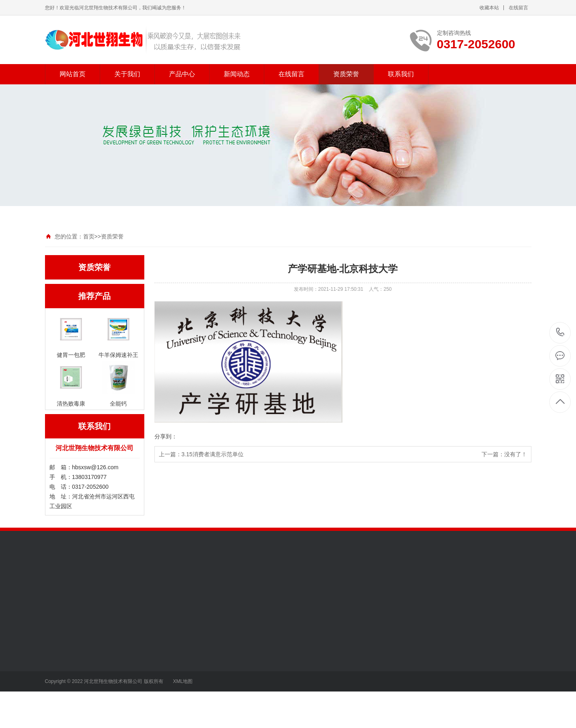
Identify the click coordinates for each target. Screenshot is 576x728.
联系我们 (401, 74)
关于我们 (127, 74)
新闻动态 (237, 74)
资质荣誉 (346, 74)
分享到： (166, 436)
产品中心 (182, 74)
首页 (89, 236)
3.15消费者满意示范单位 (213, 454)
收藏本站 (489, 8)
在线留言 (518, 8)
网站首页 (73, 74)
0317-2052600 (560, 333)
